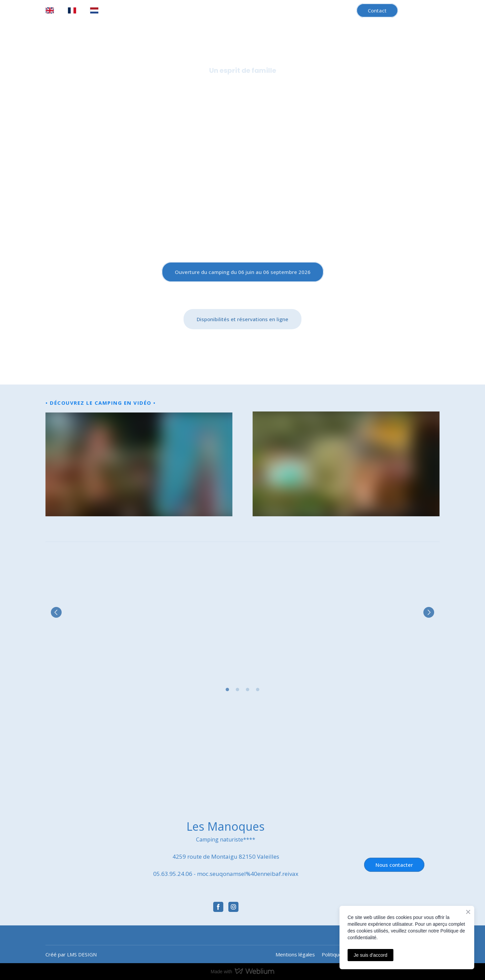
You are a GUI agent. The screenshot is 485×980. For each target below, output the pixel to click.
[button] (377, 10)
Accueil (102, 96)
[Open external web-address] (107, 759)
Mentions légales (295, 954)
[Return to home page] (243, 182)
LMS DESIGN (82, 954)
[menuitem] (50, 11)
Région (297, 96)
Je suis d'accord (370, 955)
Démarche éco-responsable (354, 96)
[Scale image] (108, 612)
